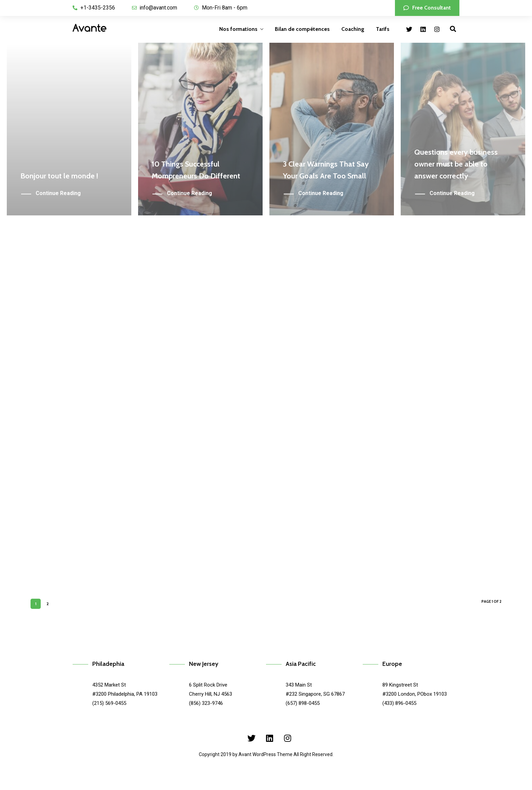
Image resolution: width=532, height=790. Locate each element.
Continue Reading (58, 194)
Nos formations (238, 29)
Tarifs (383, 29)
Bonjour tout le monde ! (59, 176)
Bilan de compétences (302, 29)
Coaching (353, 29)
